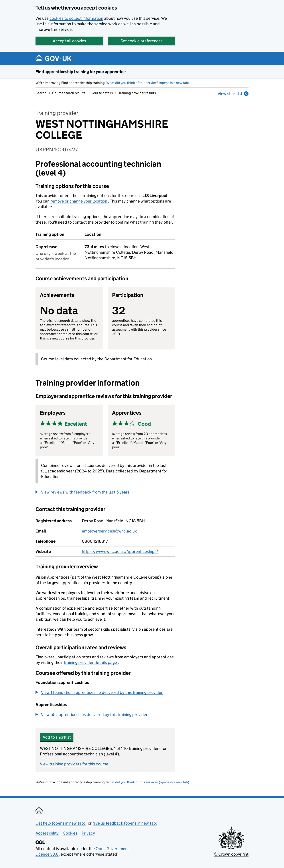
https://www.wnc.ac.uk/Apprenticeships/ (120, 551)
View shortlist (233, 94)
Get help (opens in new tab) (61, 823)
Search (41, 93)
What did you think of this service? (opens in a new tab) (148, 83)
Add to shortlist (57, 737)
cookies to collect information (76, 18)
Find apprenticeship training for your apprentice (81, 72)
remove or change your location (79, 201)
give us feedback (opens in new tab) (125, 823)
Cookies (70, 833)
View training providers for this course (74, 764)
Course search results (69, 93)
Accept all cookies (69, 41)
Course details (102, 93)
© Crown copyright (231, 854)
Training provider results (137, 93)
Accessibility (47, 833)
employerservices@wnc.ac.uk (109, 531)
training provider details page (91, 662)
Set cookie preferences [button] (142, 41)
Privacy (88, 833)
